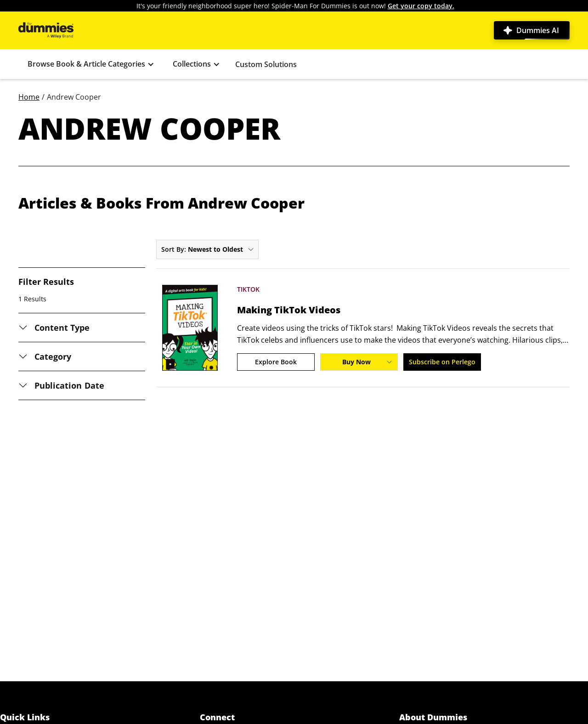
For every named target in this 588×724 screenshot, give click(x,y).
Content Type (62, 328)
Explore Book (276, 362)
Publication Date (69, 385)
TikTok (248, 289)
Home (29, 97)
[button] (91, 64)
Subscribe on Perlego (442, 362)
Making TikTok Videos (289, 310)
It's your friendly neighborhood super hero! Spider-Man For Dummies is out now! (295, 6)
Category (53, 356)
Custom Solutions (266, 64)
